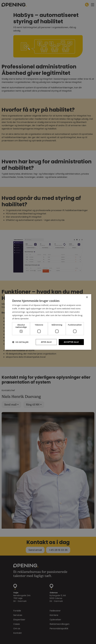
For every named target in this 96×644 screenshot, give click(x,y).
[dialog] (48, 322)
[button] (20, 342)
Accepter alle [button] (71, 342)
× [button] (87, 297)
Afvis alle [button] (46, 342)
